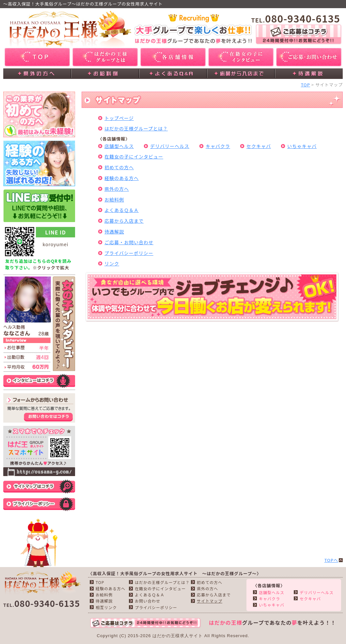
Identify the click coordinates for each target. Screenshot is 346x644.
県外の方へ (117, 189)
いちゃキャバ (302, 146)
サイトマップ (210, 601)
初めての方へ (119, 167)
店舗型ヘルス (119, 146)
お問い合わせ (148, 601)
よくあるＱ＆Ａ (122, 210)
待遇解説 (114, 232)
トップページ (119, 118)
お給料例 (114, 200)
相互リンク (106, 607)
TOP (306, 85)
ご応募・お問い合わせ (129, 242)
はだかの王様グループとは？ (136, 128)
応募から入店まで (124, 221)
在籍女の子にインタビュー (134, 157)
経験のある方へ (122, 178)
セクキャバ (259, 146)
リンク (112, 263)
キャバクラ (218, 146)
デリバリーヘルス (170, 146)
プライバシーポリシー (129, 253)
